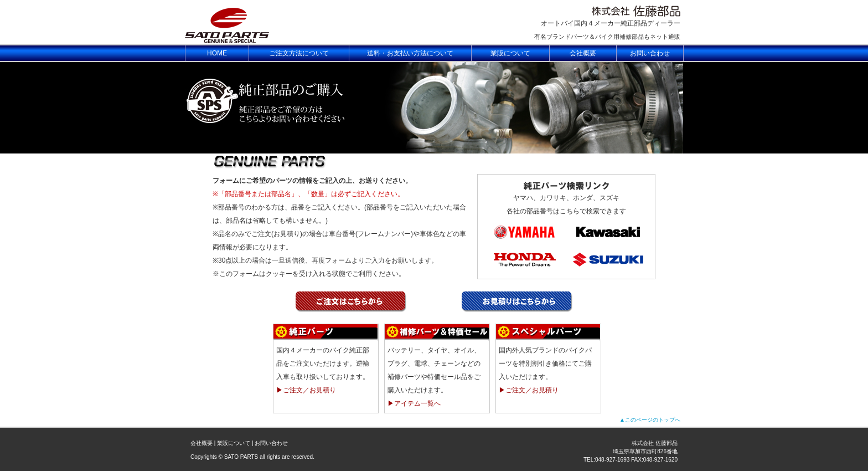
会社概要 (201, 443)
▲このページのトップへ (650, 420)
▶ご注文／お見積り (306, 390)
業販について (234, 443)
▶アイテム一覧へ (414, 403)
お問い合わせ (271, 443)
